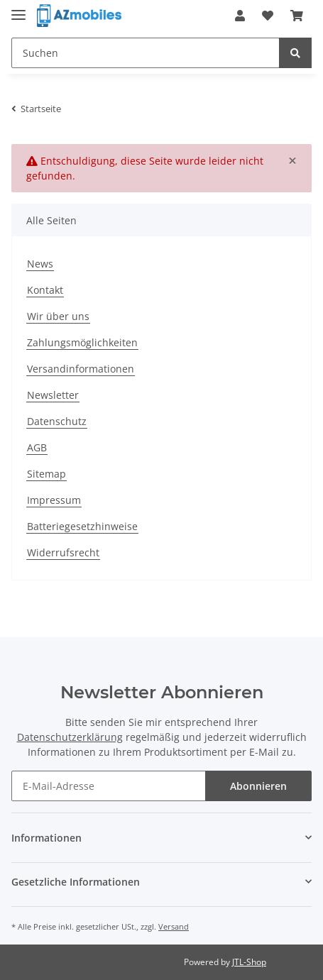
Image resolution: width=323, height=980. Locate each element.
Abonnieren (258, 786)
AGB (37, 447)
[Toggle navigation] (18, 9)
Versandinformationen (81, 369)
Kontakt (45, 290)
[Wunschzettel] (268, 16)
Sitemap (46, 474)
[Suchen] (146, 53)
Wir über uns (58, 316)
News (40, 264)
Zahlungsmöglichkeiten (82, 342)
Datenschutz (57, 421)
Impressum (54, 500)
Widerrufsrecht (63, 552)
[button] (240, 16)
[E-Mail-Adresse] (109, 786)
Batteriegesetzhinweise (82, 526)
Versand (174, 926)
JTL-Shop (249, 962)
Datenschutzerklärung (70, 737)
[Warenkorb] (297, 16)
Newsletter (53, 395)
